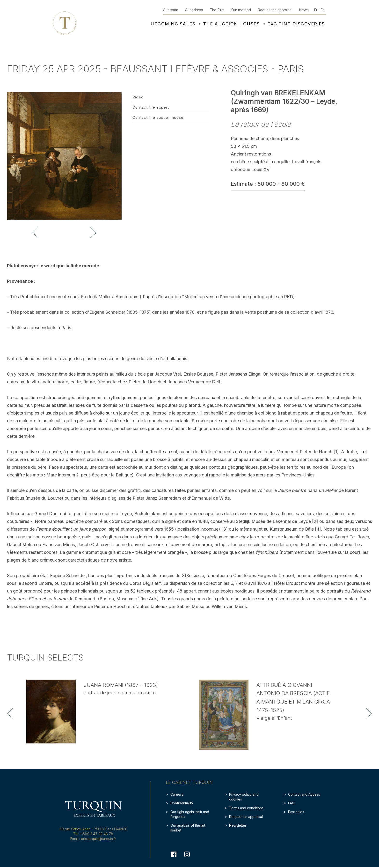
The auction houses (231, 24)
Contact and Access (304, 794)
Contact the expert (151, 107)
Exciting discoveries (296, 24)
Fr (316, 10)
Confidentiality (182, 803)
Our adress (194, 10)
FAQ (291, 803)
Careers (177, 794)
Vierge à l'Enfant (274, 718)
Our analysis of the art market (188, 828)
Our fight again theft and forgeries (190, 814)
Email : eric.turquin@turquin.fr (93, 839)
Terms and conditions (246, 808)
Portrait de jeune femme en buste (120, 693)
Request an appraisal (275, 10)
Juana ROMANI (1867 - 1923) (121, 685)
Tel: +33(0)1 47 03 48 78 (93, 834)
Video (138, 97)
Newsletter (238, 825)
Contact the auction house (158, 117)
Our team (171, 10)
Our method (241, 10)
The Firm (217, 10)
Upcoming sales (173, 24)
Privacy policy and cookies (244, 797)
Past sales (296, 812)
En (323, 10)
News (304, 10)
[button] (35, 232)
